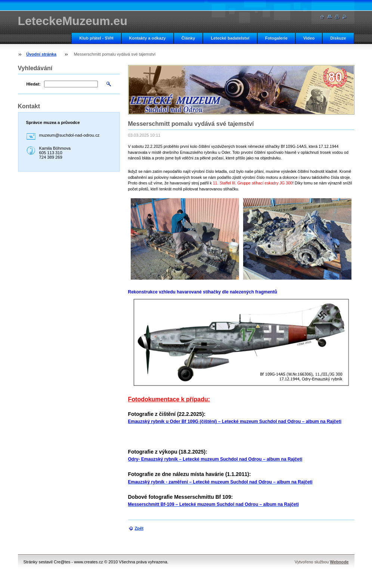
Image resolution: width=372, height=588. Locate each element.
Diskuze (338, 38)
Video (309, 38)
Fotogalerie (276, 38)
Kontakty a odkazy (148, 38)
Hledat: (34, 84)
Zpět (139, 528)
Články (188, 38)
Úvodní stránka (41, 54)
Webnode (339, 562)
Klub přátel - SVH (96, 38)
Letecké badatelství (230, 38)
